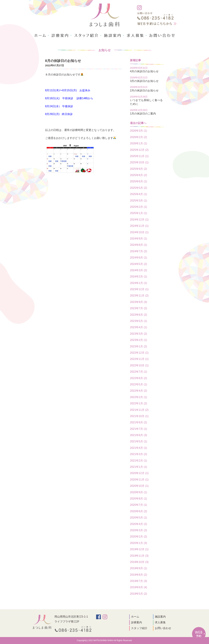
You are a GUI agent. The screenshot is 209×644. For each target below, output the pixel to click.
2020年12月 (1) (139, 473)
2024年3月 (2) (139, 270)
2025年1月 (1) (139, 213)
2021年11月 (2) (139, 410)
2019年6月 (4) (139, 587)
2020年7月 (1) (139, 505)
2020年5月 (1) (139, 518)
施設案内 (160, 617)
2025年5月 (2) (139, 188)
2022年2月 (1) (139, 397)
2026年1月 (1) (139, 143)
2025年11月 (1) (139, 156)
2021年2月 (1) (139, 461)
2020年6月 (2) (139, 511)
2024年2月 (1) (139, 277)
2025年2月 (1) (139, 207)
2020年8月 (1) (139, 499)
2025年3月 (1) (139, 201)
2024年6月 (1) (139, 258)
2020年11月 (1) (139, 480)
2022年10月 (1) (139, 365)
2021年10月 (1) (139, 416)
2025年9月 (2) (139, 169)
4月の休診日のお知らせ (144, 71)
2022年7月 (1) (139, 372)
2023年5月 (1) (139, 321)
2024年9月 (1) (139, 239)
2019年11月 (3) (139, 556)
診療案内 (137, 622)
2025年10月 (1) (139, 162)
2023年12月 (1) (139, 289)
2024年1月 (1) (139, 283)
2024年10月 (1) (139, 232)
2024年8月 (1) (139, 245)
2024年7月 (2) (139, 251)
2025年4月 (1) (139, 194)
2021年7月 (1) (139, 429)
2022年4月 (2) (139, 391)
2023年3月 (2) (139, 334)
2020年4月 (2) (139, 524)
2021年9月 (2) (139, 422)
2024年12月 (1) (139, 220)
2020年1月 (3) (139, 543)
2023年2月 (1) (139, 340)
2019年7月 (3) (139, 581)
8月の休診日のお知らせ (63, 61)
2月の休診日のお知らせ (144, 90)
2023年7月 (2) (139, 308)
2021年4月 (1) (139, 448)
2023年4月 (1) (139, 327)
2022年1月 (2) (139, 403)
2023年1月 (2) (139, 346)
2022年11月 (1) (139, 359)
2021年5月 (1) (139, 441)
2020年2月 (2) (139, 537)
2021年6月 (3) (139, 435)
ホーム (135, 617)
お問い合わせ (163, 628)
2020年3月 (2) (139, 530)
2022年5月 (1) (139, 384)
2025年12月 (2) (139, 150)
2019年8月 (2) (139, 575)
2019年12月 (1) (139, 549)
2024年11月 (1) (139, 226)
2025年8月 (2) (139, 175)
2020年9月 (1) (139, 492)
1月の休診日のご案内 (143, 114)
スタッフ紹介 (139, 628)
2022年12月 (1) (139, 353)
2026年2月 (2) (139, 137)
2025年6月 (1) (139, 181)
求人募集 (160, 622)
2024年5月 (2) (139, 264)
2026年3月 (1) (139, 131)
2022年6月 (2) (139, 378)
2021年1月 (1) (139, 467)
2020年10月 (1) (139, 486)
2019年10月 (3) (139, 562)
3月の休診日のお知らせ (144, 81)
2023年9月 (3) (139, 302)
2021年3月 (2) (139, 454)
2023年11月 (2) (139, 296)
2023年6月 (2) (139, 315)
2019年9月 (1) (139, 568)
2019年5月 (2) (139, 594)
